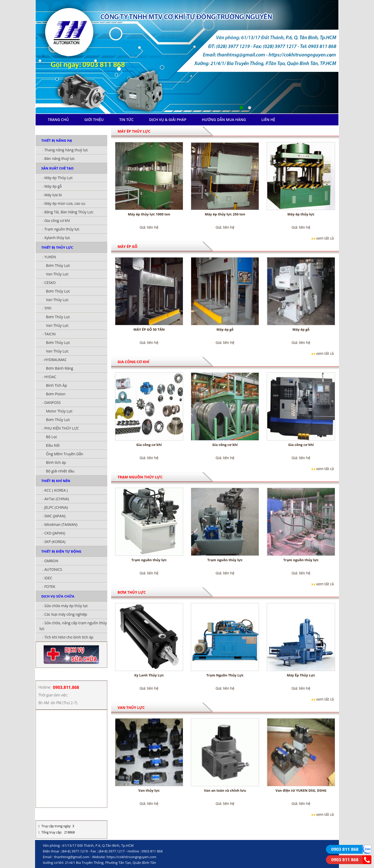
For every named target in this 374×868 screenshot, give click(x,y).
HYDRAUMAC (56, 360)
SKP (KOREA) (55, 542)
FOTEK (50, 586)
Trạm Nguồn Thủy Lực (225, 675)
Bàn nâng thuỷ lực (60, 158)
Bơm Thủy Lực (58, 265)
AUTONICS (53, 569)
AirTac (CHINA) (57, 499)
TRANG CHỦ (58, 120)
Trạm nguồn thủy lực (62, 229)
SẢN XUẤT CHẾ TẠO (57, 168)
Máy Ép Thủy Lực (301, 675)
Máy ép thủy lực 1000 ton (149, 214)
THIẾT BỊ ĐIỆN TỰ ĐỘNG (61, 551)
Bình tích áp (56, 462)
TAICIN (50, 334)
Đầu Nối (53, 445)
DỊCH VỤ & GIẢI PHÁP (168, 120)
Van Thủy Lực (57, 274)
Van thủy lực (149, 790)
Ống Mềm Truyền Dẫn (65, 454)
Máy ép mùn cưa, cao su (65, 203)
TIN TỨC (126, 120)
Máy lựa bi (53, 195)
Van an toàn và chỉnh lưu (225, 790)
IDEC (48, 578)
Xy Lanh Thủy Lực (149, 675)
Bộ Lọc (52, 437)
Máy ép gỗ (53, 186)
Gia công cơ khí (57, 221)
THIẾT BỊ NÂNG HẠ (57, 140)
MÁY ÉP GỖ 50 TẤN (149, 329)
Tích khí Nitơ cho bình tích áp (69, 637)
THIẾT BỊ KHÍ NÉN (56, 481)
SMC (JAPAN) (55, 516)
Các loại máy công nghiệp (66, 614)
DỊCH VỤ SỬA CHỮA (58, 596)
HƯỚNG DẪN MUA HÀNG (224, 120)
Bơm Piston (56, 394)
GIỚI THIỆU (94, 120)
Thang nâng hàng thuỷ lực (66, 150)
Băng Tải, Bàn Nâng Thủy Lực (69, 212)
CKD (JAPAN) (55, 533)
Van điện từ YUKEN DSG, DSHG (301, 790)
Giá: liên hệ (149, 227)
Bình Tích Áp (56, 385)
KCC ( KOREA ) (56, 490)
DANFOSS (53, 402)
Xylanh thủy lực (57, 238)
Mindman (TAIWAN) (61, 524)
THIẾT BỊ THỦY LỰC (57, 247)
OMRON (51, 561)
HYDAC (50, 377)
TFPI (48, 308)
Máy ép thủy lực (301, 214)
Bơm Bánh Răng (59, 368)
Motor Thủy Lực (59, 411)
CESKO (50, 283)
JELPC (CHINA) (56, 507)
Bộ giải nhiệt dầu (60, 471)
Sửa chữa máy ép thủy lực (66, 606)
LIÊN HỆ (268, 120)
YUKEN (50, 257)
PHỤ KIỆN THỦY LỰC (62, 428)
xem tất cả (325, 238)
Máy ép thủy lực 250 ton (225, 214)
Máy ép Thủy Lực (59, 178)
